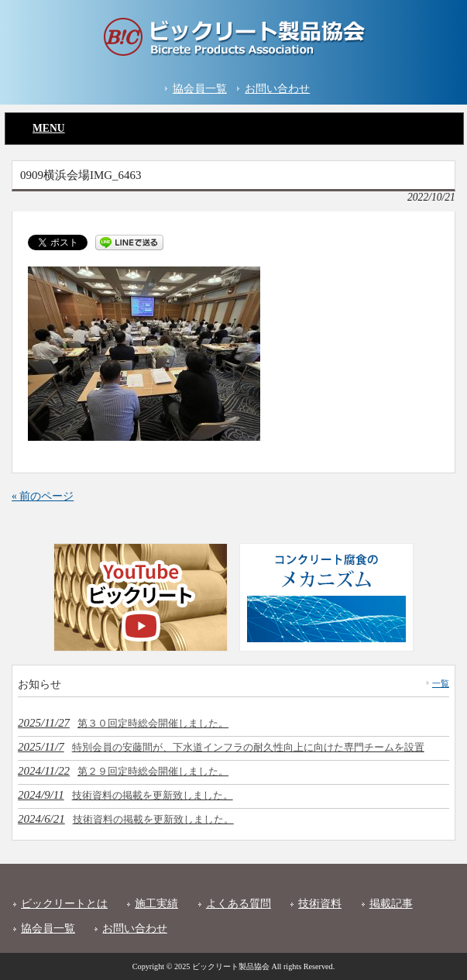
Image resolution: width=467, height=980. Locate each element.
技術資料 (320, 904)
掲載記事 (391, 904)
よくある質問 (239, 904)
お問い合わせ (277, 89)
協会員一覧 (200, 89)
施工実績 (156, 904)
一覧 (441, 683)
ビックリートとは (64, 904)
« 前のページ (43, 496)
